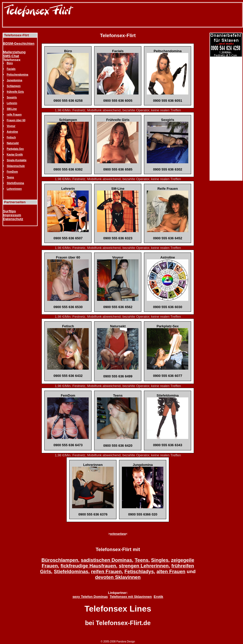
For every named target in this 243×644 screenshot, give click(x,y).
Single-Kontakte (17, 160)
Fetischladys (139, 571)
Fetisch (11, 137)
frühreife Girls (15, 92)
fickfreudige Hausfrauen (88, 566)
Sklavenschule (16, 166)
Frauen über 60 (16, 120)
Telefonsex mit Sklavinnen (131, 597)
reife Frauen (14, 115)
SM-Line (12, 109)
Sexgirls (12, 97)
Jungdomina (14, 80)
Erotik (158, 597)
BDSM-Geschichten (19, 43)
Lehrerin (12, 103)
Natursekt (13, 143)
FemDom (12, 172)
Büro (10, 63)
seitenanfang (118, 534)
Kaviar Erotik (15, 155)
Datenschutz (13, 219)
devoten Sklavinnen (118, 577)
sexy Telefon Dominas (90, 597)
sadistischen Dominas (107, 560)
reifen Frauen (106, 571)
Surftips (9, 211)
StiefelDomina (15, 183)
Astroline (12, 132)
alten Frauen (171, 571)
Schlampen (14, 86)
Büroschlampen (60, 560)
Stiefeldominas (71, 571)
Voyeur (11, 126)
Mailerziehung (14, 52)
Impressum (12, 215)
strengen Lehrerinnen (144, 566)
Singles (160, 560)
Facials (11, 69)
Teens (10, 177)
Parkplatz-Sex (15, 149)
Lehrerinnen (14, 189)
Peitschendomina (18, 75)
